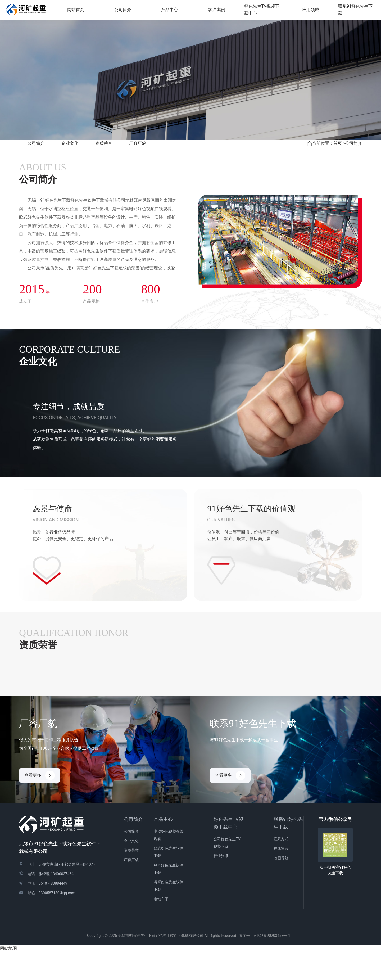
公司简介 (36, 172)
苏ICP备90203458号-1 (274, 964)
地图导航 (281, 886)
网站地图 (8, 976)
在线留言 (281, 877)
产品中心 (163, 848)
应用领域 (311, 10)
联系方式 (281, 867)
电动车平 (161, 927)
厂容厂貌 (138, 172)
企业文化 (70, 172)
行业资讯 (221, 884)
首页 (338, 172)
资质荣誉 (104, 172)
